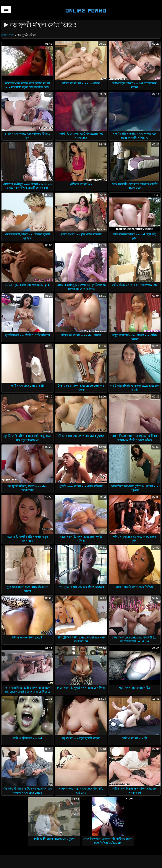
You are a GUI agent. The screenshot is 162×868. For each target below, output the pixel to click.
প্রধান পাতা (8, 35)
